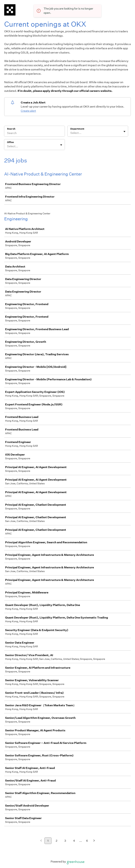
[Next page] (94, 841)
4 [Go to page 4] (74, 841)
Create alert (28, 111)
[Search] (34, 133)
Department (77, 129)
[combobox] (71, 133)
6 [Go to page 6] (87, 841)
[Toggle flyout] (124, 132)
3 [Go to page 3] (65, 841)
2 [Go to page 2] (57, 841)
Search (11, 129)
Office (10, 142)
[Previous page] (41, 841)
